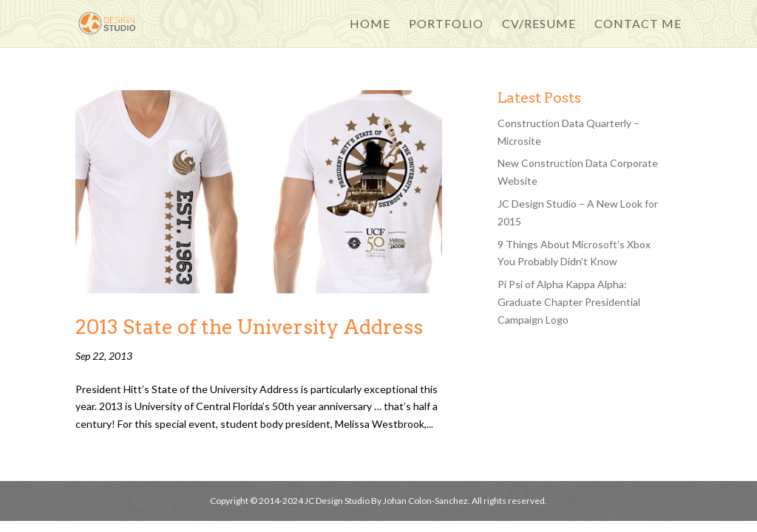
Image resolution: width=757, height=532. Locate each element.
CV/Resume (539, 24)
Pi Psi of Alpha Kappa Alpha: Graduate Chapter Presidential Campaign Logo (569, 302)
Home (370, 24)
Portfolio (446, 24)
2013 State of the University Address (249, 327)
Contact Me (638, 24)
